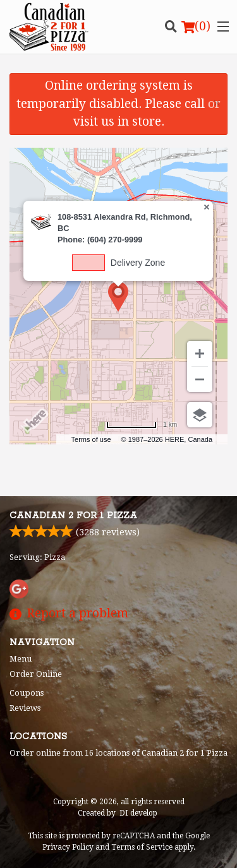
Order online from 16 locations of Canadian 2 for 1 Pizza (118, 753)
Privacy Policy (68, 847)
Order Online (36, 674)
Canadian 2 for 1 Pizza (73, 516)
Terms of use (91, 439)
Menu (21, 659)
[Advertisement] (118, 460)
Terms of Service (142, 847)
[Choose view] (200, 415)
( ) (196, 27)
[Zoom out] (200, 379)
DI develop (138, 813)
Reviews (25, 708)
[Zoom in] (200, 354)
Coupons (27, 693)
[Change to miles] (142, 425)
